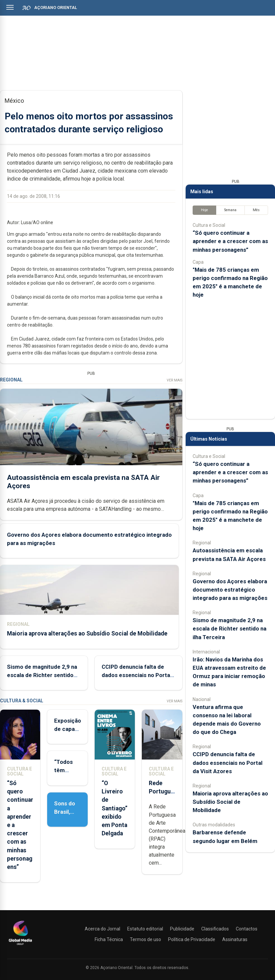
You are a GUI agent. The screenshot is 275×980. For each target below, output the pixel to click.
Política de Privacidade (192, 939)
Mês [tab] (256, 210)
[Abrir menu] (10, 7)
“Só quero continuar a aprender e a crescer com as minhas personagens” (230, 241)
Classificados (215, 929)
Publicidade (182, 929)
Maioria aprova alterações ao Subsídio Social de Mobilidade (87, 633)
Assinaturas (235, 939)
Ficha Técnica (109, 939)
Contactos (247, 929)
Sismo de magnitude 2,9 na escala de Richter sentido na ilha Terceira (42, 675)
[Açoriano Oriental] (20, 946)
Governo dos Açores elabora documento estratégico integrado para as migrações (230, 590)
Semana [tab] (230, 210)
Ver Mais (175, 380)
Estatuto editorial (145, 929)
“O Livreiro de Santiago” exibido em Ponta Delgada (115, 808)
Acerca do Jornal (102, 929)
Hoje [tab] (204, 210)
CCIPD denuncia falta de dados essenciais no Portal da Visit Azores (137, 675)
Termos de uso (145, 939)
